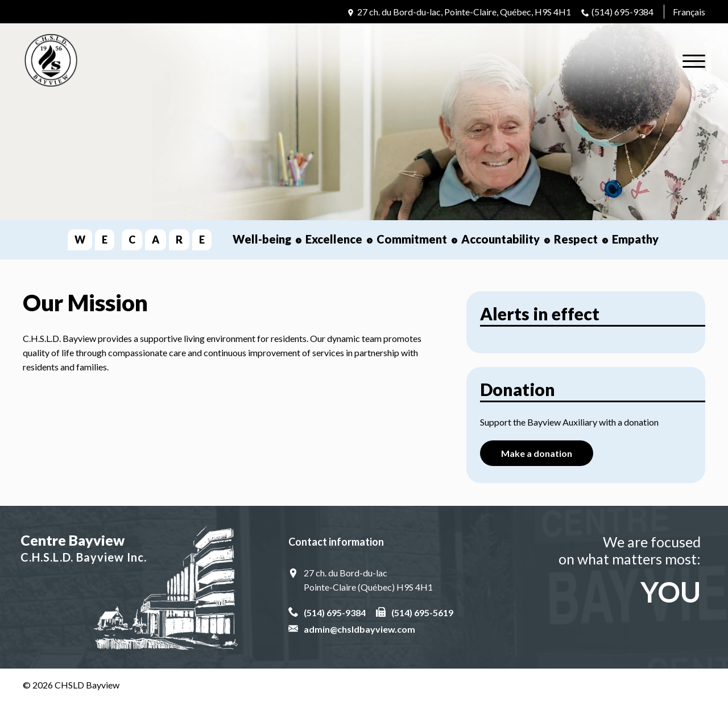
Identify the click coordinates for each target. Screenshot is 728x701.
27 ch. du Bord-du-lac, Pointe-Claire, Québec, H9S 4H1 (464, 12)
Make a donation (537, 453)
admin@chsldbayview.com (359, 629)
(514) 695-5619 (422, 613)
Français (689, 12)
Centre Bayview (131, 549)
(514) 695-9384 (622, 12)
